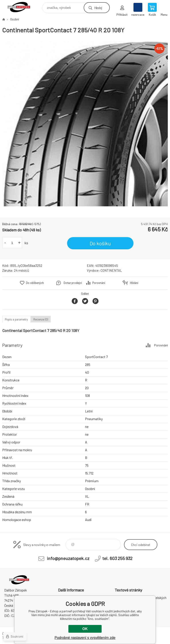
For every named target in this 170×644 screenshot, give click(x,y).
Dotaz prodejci (73, 283)
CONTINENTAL (111, 270)
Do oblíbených (35, 283)
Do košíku (100, 243)
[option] (85, 123)
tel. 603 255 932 (117, 558)
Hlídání (134, 283)
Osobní (15, 19)
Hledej (98, 8)
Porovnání (99, 283)
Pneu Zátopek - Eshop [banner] (22, 7)
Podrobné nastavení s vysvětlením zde (85, 638)
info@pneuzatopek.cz (68, 558)
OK (85, 629)
